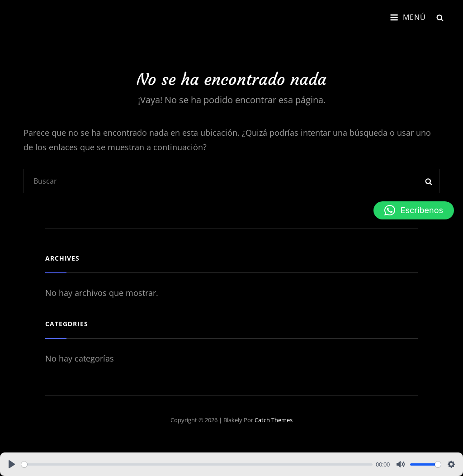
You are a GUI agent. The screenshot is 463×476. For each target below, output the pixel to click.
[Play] (12, 464)
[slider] (197, 464)
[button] (414, 210)
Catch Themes (274, 420)
